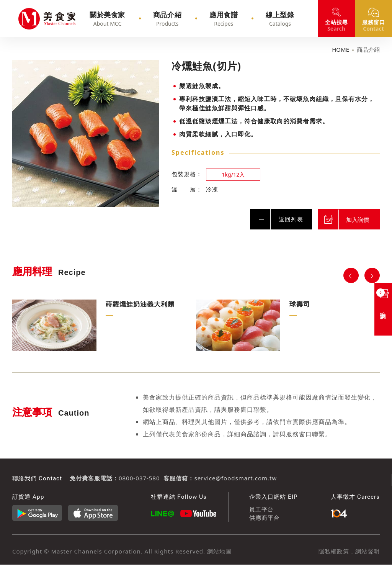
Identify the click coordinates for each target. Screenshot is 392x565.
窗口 (374, 25)
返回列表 (287, 219)
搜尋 (336, 25)
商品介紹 (174, 19)
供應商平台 (265, 518)
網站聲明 (367, 551)
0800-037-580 (139, 478)
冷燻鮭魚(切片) (29, 19)
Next (372, 275)
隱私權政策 (334, 551)
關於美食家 (125, 19)
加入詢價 (359, 219)
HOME (341, 49)
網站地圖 (218, 551)
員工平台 (261, 509)
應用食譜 (220, 19)
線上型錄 (266, 19)
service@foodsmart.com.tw (235, 478)
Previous (351, 275)
